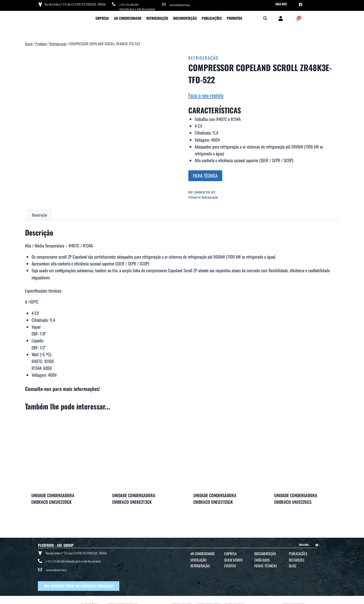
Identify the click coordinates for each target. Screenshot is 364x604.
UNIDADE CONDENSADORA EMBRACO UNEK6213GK (134, 497)
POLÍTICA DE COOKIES (235, 599)
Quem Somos (233, 559)
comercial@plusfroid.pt (181, 4)
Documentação (185, 17)
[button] (265, 17)
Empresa (102, 17)
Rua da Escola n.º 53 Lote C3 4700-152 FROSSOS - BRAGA (74, 4)
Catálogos (262, 559)
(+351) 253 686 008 (130, 4)
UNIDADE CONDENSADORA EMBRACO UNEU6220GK (53, 497)
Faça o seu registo (206, 94)
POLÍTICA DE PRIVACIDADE (209, 599)
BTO (303, 599)
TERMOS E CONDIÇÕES (182, 599)
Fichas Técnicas (266, 564)
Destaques (297, 559)
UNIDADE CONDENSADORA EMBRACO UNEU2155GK (215, 497)
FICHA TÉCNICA (205, 174)
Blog (292, 564)
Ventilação (198, 559)
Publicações (212, 17)
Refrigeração (157, 17)
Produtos (234, 17)
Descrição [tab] (39, 213)
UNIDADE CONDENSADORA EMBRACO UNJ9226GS (296, 497)
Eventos (230, 564)
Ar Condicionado (128, 17)
